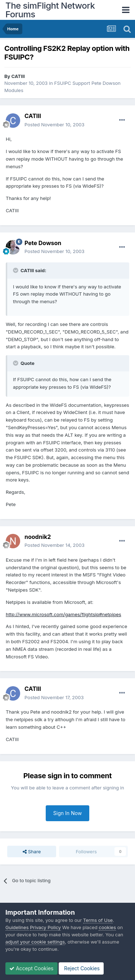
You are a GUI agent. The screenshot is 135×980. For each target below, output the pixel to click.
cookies (107, 927)
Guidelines (17, 927)
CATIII (18, 76)
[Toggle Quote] (16, 270)
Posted (55, 125)
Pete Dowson (43, 243)
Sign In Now (67, 813)
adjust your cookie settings (35, 942)
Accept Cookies (31, 968)
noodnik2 (38, 537)
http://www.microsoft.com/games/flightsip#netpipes (64, 614)
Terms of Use (98, 920)
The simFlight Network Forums (50, 10)
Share (32, 851)
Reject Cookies (81, 968)
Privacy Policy (45, 927)
